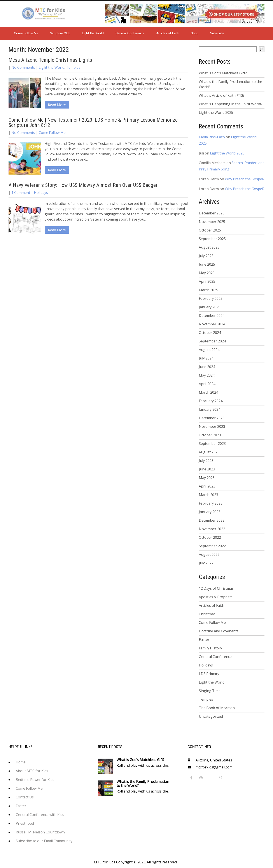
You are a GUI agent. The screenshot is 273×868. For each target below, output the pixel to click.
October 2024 (210, 333)
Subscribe (217, 33)
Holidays (41, 193)
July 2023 (206, 461)
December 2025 (212, 213)
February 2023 (211, 503)
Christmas (207, 614)
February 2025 (211, 298)
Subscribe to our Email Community (44, 841)
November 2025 (212, 222)
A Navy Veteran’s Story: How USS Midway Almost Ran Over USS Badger (83, 185)
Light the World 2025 (216, 112)
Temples (73, 67)
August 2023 (209, 452)
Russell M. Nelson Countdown (40, 832)
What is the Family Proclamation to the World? (230, 84)
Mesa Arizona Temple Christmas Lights (50, 60)
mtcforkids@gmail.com (214, 767)
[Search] (262, 49)
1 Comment (21, 193)
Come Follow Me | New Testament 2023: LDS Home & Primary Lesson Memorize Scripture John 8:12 (93, 123)
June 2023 (207, 469)
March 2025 (208, 290)
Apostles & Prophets (216, 597)
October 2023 (210, 435)
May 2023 (207, 478)
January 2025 (210, 307)
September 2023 (212, 444)
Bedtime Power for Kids (35, 780)
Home (21, 762)
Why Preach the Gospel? (245, 179)
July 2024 (206, 358)
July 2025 (206, 256)
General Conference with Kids (40, 815)
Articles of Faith (168, 33)
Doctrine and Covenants (219, 631)
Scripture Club (60, 33)
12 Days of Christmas (216, 588)
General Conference (130, 33)
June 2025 (207, 264)
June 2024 (207, 367)
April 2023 (207, 486)
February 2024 (211, 401)
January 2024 (210, 409)
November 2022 (212, 529)
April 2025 (207, 281)
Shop (195, 33)
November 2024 (212, 324)
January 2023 (210, 512)
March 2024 (208, 392)
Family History (210, 648)
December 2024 (212, 316)
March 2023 (208, 495)
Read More (57, 105)
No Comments (23, 67)
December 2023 (212, 418)
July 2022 (206, 563)
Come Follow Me (26, 33)
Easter (204, 640)
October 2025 (210, 230)
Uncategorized (211, 716)
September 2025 (212, 239)
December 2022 (212, 520)
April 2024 (207, 384)
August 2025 (209, 247)
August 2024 (209, 350)
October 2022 (210, 537)
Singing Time (210, 691)
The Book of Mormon (217, 708)
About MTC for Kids (32, 771)
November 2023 (212, 426)
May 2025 (207, 273)
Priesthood (25, 823)
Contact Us (25, 797)
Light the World (93, 33)
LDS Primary (209, 674)
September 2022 (212, 546)
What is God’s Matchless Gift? (223, 73)
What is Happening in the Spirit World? (231, 104)
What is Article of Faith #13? (222, 95)
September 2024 (212, 341)
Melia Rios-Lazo (212, 137)
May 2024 (207, 375)
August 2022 (209, 554)
